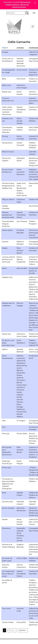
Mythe (5, 349)
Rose (4, 493)
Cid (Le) (5, 136)
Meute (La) (6, 334)
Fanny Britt (21, 622)
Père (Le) (6, 434)
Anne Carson (22, 70)
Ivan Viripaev (22, 221)
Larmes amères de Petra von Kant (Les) (8, 259)
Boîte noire (7, 85)
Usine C (32, 285)
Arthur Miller (22, 558)
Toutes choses (8, 622)
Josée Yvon (21, 183)
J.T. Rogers (21, 421)
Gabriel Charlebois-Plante (21, 110)
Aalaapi (5, 52)
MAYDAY (32, 148)
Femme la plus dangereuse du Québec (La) (8, 186)
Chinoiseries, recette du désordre (7, 130)
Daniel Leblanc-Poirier (20, 395)
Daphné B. (21, 361)
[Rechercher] (16, 13)
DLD (31, 330)
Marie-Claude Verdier (20, 121)
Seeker (5, 519)
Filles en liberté (8, 199)
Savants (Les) (7, 502)
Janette (5, 242)
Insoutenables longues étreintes (8, 224)
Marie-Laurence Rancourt (21, 172)
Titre (4, 48)
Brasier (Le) (7, 92)
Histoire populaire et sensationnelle (8, 215)
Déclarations (7, 143)
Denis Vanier (22, 195)
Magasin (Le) (7, 277)
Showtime (6, 528)
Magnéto (33, 55)
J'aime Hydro (7, 230)
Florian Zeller (22, 434)
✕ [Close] (35, 3)
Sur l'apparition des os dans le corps (8, 574)
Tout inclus (6, 609)
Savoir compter (8, 508)
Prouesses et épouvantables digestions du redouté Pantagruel (8, 484)
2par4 (31, 103)
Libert (4, 268)
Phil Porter (21, 79)
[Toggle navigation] (33, 26)
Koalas (5, 248)
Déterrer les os (8, 152)
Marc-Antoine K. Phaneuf (22, 387)
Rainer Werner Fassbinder (21, 259)
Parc (4, 427)
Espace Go (33, 75)
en (34, 13)
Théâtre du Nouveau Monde (33, 441)
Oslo (4, 421)
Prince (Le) (6, 468)
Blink (4, 79)
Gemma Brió (22, 268)
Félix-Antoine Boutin (20, 251)
